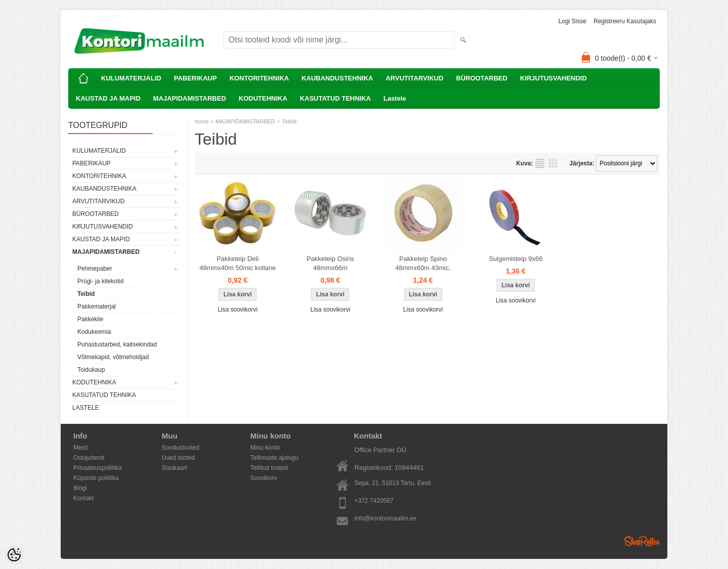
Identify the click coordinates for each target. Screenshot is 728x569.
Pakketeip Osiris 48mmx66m (330, 263)
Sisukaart (174, 468)
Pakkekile (90, 319)
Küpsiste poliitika (96, 478)
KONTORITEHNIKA (259, 78)
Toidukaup (91, 370)
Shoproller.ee (642, 541)
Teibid (86, 294)
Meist (81, 448)
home (202, 121)
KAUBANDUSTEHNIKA (337, 78)
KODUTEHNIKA (263, 98)
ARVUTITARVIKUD (415, 78)
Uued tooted (178, 458)
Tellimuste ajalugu (274, 458)
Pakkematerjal (97, 307)
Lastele (395, 98)
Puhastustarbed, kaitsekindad (117, 344)
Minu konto (265, 448)
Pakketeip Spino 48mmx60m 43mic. (423, 263)
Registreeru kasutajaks (625, 21)
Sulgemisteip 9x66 (516, 259)
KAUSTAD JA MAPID (108, 98)
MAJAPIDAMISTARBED (190, 98)
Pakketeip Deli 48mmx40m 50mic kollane (237, 263)
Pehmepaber (95, 269)
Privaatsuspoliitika (98, 468)
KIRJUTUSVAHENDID (554, 78)
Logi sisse (573, 21)
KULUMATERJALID (131, 78)
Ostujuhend (89, 458)
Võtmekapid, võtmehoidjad (113, 357)
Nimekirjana (540, 163)
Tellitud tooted (269, 468)
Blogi (80, 488)
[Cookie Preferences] (14, 555)
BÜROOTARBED (482, 78)
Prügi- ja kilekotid (100, 281)
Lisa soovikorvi (238, 310)
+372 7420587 (374, 501)
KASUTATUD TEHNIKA (335, 98)
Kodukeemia (94, 332)
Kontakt (84, 498)
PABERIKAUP (195, 78)
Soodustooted (180, 448)
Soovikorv (264, 478)
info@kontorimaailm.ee (385, 518)
